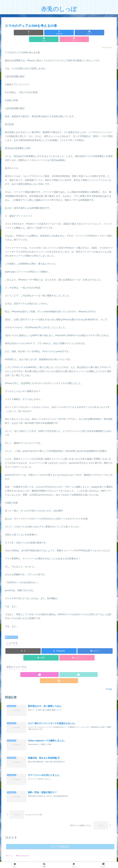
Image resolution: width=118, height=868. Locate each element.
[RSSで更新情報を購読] (65, 668)
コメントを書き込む (60, 834)
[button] (95, 33)
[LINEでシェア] (77, 33)
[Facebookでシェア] (41, 33)
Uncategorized (11, 630)
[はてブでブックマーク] (59, 33)
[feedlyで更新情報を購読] (59, 668)
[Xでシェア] (23, 33)
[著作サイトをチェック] (53, 668)
